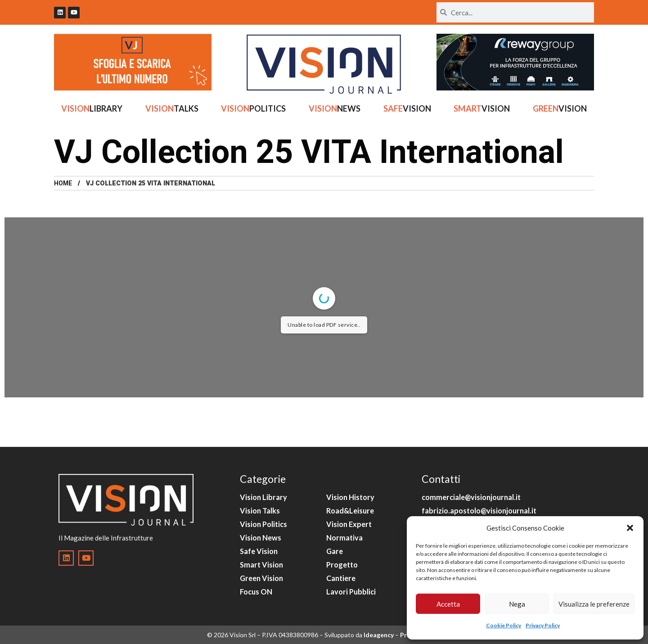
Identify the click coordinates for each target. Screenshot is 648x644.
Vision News (261, 538)
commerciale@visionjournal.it (471, 497)
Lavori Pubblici (351, 592)
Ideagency (379, 635)
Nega (517, 604)
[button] (630, 528)
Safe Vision (259, 551)
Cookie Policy (504, 625)
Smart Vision (261, 565)
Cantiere (341, 578)
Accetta (448, 604)
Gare (335, 551)
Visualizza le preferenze (594, 604)
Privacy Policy (543, 625)
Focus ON (256, 592)
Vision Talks (260, 511)
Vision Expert (349, 524)
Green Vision (261, 578)
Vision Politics (263, 524)
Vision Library (263, 497)
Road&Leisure (350, 511)
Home (63, 183)
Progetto (342, 565)
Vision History (350, 497)
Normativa (344, 538)
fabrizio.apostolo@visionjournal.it (479, 511)
